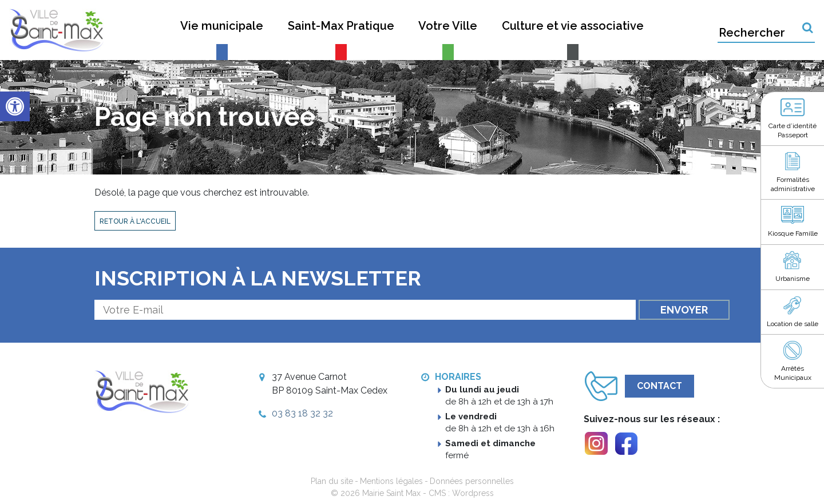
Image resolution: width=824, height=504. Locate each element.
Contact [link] (659, 386)
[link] (15, 106)
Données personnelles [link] (472, 481)
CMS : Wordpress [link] (461, 493)
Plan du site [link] (332, 481)
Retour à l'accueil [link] (135, 221)
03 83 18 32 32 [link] (302, 413)
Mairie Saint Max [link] (391, 493)
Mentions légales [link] (391, 481)
